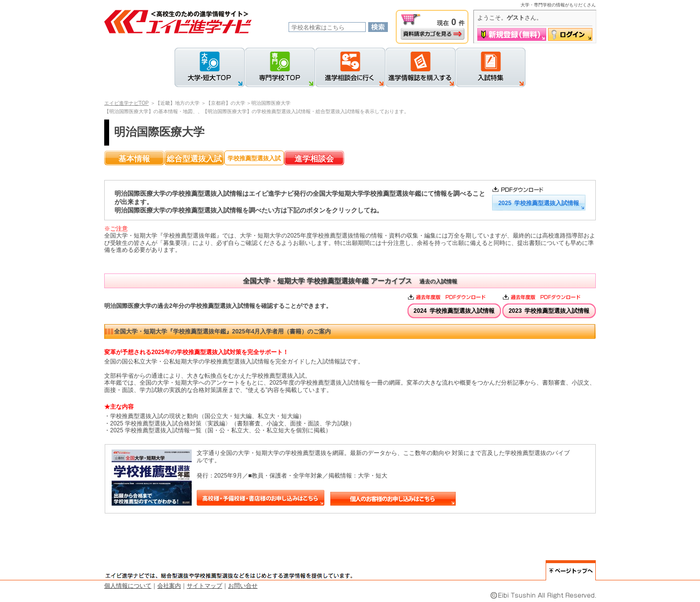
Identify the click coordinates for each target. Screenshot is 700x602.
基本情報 (134, 159)
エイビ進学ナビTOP (126, 103)
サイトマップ (204, 586)
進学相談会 (314, 159)
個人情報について (128, 586)
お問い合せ (243, 586)
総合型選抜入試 (194, 159)
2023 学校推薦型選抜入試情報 (549, 311)
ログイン (570, 34)
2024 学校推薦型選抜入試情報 (454, 311)
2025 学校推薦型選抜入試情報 (539, 203)
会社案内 (169, 586)
